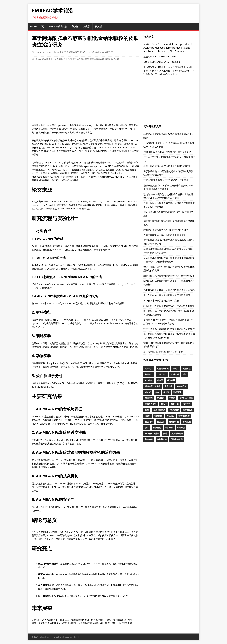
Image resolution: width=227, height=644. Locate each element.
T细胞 (147, 416)
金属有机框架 (159, 410)
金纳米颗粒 (41, 59)
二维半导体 (162, 374)
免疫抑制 (157, 428)
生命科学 (106, 52)
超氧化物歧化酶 (112, 59)
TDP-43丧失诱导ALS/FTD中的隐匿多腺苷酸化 (166, 180)
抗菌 (147, 410)
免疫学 (98, 52)
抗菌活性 (158, 416)
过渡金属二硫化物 (153, 386)
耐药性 (164, 404)
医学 (113, 52)
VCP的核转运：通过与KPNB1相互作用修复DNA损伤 (169, 290)
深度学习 (187, 404)
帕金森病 (149, 439)
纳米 (59, 52)
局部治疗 (76, 59)
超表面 (160, 380)
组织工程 (149, 398)
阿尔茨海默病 (177, 439)
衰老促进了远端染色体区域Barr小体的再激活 (166, 230)
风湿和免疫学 (73, 52)
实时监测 (175, 374)
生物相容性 (182, 386)
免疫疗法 (169, 428)
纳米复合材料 (151, 404)
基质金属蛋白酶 (97, 59)
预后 (165, 433)
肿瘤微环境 (174, 422)
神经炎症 (187, 422)
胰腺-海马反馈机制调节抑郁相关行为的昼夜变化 (167, 152)
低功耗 (148, 392)
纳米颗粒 (161, 398)
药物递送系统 (163, 369)
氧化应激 (85, 59)
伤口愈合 (149, 380)
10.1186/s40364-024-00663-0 (165, 62)
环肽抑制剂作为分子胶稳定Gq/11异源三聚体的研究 (169, 306)
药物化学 (84, 52)
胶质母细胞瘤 (177, 433)
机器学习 (149, 374)
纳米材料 (171, 380)
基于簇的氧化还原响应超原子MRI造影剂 (163, 352)
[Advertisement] (114, 94)
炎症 (147, 428)
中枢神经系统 (184, 416)
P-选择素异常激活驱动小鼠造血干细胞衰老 (164, 235)
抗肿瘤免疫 (188, 410)
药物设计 (177, 392)
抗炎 (157, 392)
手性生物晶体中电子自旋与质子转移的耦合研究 (167, 295)
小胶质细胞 (174, 410)
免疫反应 (170, 416)
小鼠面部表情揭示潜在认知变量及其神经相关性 (167, 166)
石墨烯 (172, 398)
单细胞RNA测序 (152, 433)
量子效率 (169, 386)
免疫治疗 (149, 422)
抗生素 (166, 392)
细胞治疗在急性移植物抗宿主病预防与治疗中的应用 (169, 276)
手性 (185, 374)
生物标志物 (162, 439)
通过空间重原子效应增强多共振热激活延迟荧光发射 (169, 329)
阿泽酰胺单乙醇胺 (55, 59)
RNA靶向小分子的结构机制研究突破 (161, 300)
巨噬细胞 (181, 428)
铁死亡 (176, 369)
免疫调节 (161, 422)
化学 (64, 52)
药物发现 (187, 369)
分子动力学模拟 (186, 398)
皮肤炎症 (68, 59)
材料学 (92, 52)
